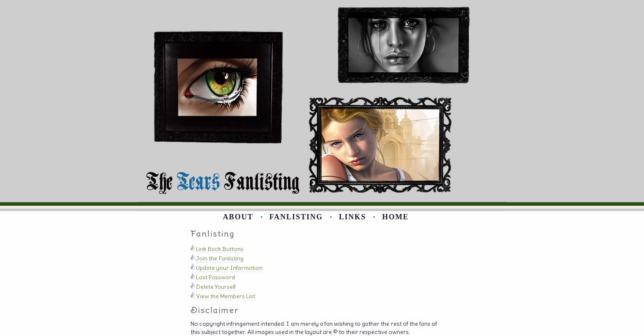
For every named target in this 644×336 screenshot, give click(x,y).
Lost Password (215, 277)
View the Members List (225, 296)
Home (395, 217)
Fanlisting (296, 217)
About (238, 217)
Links (352, 217)
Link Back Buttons (220, 249)
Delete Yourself (216, 287)
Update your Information (229, 268)
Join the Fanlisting (220, 258)
